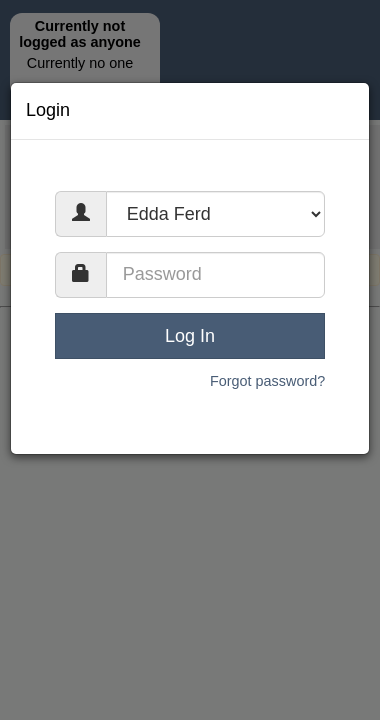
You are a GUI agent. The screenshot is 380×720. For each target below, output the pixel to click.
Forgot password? (267, 381)
